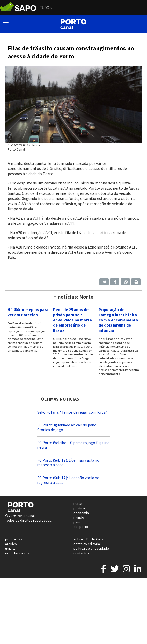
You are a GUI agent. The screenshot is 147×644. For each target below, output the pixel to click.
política (79, 508)
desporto (81, 527)
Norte (36, 145)
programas (14, 539)
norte (78, 503)
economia (81, 513)
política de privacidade (91, 548)
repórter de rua (17, 553)
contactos (81, 553)
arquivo (11, 544)
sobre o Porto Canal (89, 539)
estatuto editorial (87, 544)
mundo (79, 517)
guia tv (10, 548)
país (77, 522)
